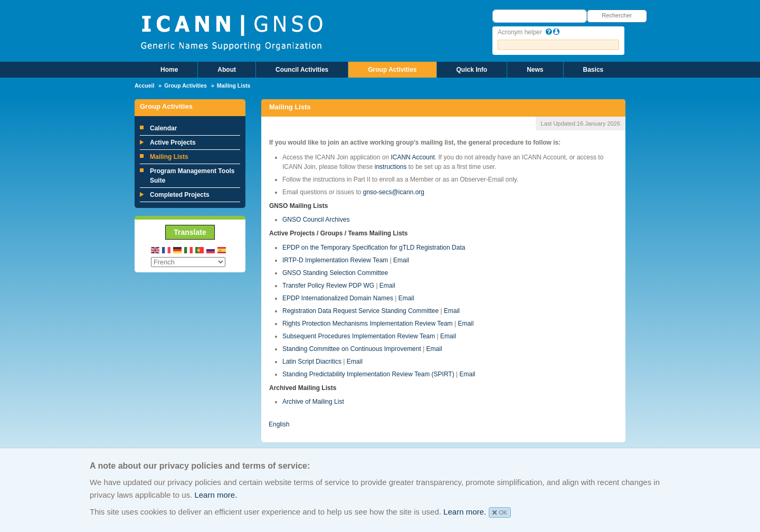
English (279, 424)
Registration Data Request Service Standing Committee (360, 311)
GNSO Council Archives (316, 220)
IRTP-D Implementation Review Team (335, 260)
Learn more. (216, 495)
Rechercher (617, 15)
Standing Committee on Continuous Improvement (352, 349)
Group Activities (392, 70)
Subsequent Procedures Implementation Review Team (359, 336)
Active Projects (173, 142)
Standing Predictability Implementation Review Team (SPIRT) (368, 374)
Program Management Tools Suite (192, 176)
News (535, 70)
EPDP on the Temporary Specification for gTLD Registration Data (374, 248)
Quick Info (472, 70)
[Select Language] (188, 262)
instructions (391, 167)
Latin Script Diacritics (312, 362)
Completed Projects (180, 195)
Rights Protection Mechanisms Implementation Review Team (368, 324)
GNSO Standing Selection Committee (335, 273)
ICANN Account (412, 157)
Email (401, 260)
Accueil (144, 85)
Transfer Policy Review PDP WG (328, 286)
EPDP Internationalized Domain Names (338, 298)
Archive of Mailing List (313, 402)
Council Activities (302, 70)
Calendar (163, 128)
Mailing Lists (169, 157)
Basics (593, 70)
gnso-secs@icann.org (394, 192)
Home (169, 70)
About (227, 70)
